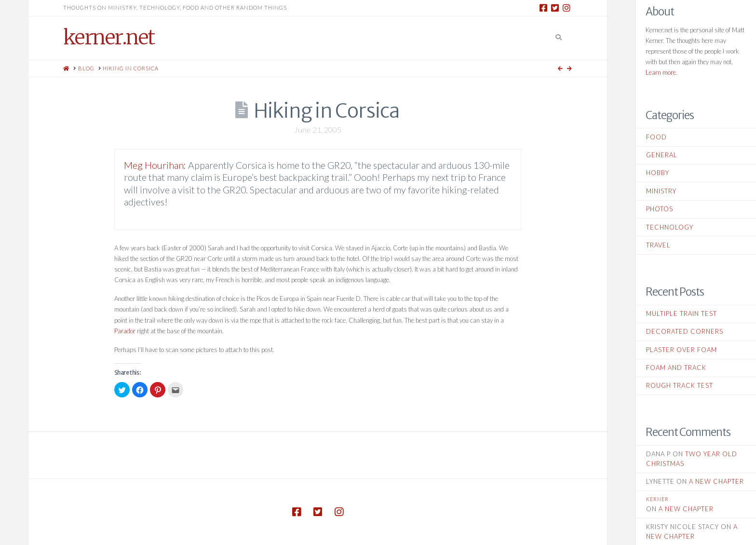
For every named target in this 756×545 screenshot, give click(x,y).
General (662, 155)
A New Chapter (716, 481)
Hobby (658, 173)
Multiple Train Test (682, 313)
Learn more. (661, 72)
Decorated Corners (685, 331)
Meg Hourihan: (155, 165)
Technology (670, 227)
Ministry (661, 191)
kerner (657, 499)
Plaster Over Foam (682, 350)
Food (656, 137)
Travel (658, 245)
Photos (660, 209)
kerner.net (109, 37)
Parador (125, 331)
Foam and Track (676, 368)
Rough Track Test (680, 385)
